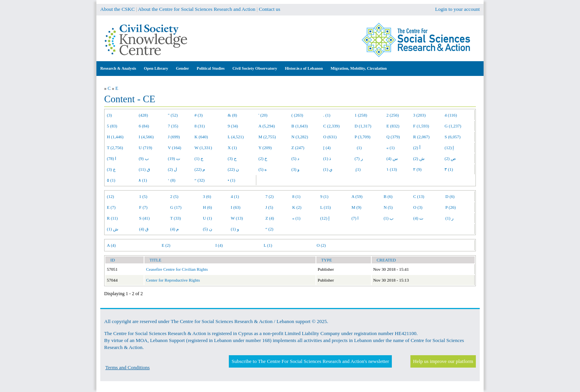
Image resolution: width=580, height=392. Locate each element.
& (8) (232, 115)
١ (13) (392, 169)
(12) (110, 196)
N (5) (388, 207)
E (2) (166, 245)
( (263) (297, 115)
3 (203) (419, 115)
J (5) (269, 207)
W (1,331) (203, 148)
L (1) (268, 245)
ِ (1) (358, 169)
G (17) (176, 207)
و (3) (296, 169)
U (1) (208, 218)
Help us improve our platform (443, 361)
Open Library (156, 68)
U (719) (145, 148)
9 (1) (324, 196)
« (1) (390, 148)
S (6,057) (452, 137)
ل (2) (173, 169)
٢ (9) (417, 169)
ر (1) (449, 218)
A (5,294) (267, 126)
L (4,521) (236, 137)
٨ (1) (143, 180)
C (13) (419, 196)
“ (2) (269, 229)
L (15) (326, 207)
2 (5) (174, 196)
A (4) (111, 245)
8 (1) (296, 196)
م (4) (175, 229)
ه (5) (263, 169)
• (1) (232, 180)
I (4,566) (146, 137)
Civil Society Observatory (255, 68)
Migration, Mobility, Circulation (359, 68)
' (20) (263, 115)
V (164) (175, 148)
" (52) (173, 115)
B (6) (388, 196)
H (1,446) (115, 137)
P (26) (450, 207)
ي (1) (328, 169)
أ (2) (417, 148)
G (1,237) (453, 126)
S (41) (144, 218)
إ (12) (449, 148)
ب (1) (389, 218)
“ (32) (199, 180)
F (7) (143, 207)
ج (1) (199, 158)
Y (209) (265, 148)
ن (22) (233, 169)
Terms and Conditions (128, 367)
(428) (143, 115)
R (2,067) (421, 137)
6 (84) (144, 126)
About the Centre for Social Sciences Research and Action (196, 9)
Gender (182, 68)
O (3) (418, 207)
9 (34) (233, 126)
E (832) (393, 126)
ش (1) (112, 229)
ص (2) (450, 158)
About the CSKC (118, 9)
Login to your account (457, 9)
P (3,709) (363, 137)
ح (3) (232, 158)
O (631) (330, 137)
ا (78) (112, 158)
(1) (358, 148)
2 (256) (393, 115)
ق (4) (144, 229)
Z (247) (298, 148)
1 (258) (361, 115)
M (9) (357, 207)
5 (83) (112, 126)
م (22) (200, 169)
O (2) (321, 245)
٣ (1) (449, 169)
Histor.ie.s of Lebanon (304, 68)
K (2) (297, 207)
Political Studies (211, 68)
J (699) (174, 137)
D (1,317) (363, 126)
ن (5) (208, 229)
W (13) (237, 218)
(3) (109, 115)
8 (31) (200, 126)
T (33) (176, 218)
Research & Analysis (118, 68)
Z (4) (269, 218)
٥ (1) (111, 180)
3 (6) (207, 196)
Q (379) (393, 137)
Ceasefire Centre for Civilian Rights (177, 269)
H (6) (208, 207)
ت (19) (174, 158)
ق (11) (144, 169)
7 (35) (173, 126)
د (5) (296, 158)
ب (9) (144, 158)
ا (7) (355, 218)
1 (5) (143, 196)
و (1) (235, 229)
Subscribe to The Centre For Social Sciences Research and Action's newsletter (310, 361)
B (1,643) (300, 126)
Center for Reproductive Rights (173, 280)
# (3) (198, 115)
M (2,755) (267, 137)
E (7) (111, 207)
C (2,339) (331, 126)
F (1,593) (421, 126)
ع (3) (111, 169)
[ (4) (327, 148)
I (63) (236, 207)
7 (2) (269, 196)
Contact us (270, 9)
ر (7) (359, 158)
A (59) (357, 196)
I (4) (219, 245)
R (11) (112, 218)
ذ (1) (327, 158)
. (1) (327, 115)
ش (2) (419, 158)
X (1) (232, 148)
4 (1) (235, 196)
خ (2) (263, 158)
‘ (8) (172, 180)
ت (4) (418, 218)
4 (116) (451, 115)
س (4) (392, 158)
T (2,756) (115, 148)
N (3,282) (300, 137)
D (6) (450, 196)
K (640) (201, 137)
